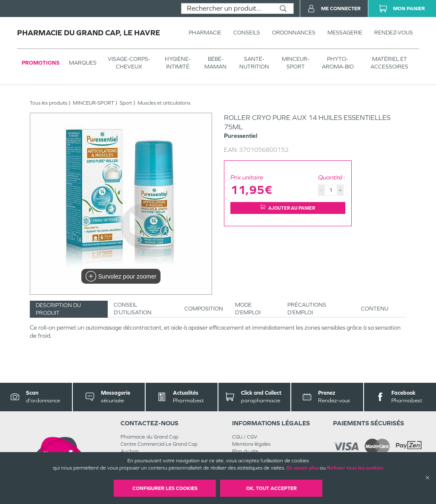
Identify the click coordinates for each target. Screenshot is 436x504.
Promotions (41, 63)
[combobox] (227, 9)
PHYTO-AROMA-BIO (338, 63)
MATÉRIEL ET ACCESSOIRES (389, 63)
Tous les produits (49, 103)
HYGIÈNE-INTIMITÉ (178, 63)
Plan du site (245, 451)
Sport (126, 103)
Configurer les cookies (165, 488)
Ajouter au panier (288, 208)
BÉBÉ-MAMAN (215, 63)
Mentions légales (251, 444)
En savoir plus (303, 468)
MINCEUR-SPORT (296, 63)
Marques (83, 63)
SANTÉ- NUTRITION (254, 63)
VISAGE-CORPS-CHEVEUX (129, 63)
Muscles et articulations (164, 103)
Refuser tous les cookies (355, 468)
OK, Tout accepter (271, 488)
